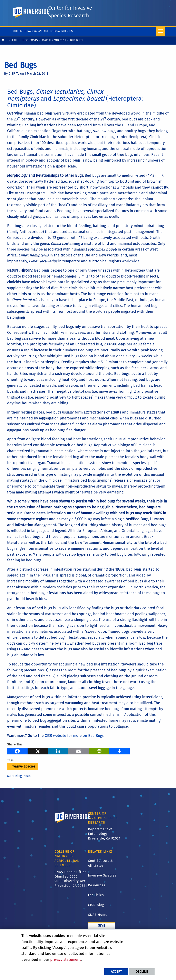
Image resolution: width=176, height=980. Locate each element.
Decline (142, 972)
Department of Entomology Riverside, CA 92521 (104, 844)
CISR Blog (96, 915)
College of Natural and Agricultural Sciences (43, 41)
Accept (116, 972)
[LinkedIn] (58, 761)
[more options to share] (119, 761)
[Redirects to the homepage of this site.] (3, 51)
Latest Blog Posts (25, 51)
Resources (97, 896)
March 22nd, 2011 (54, 51)
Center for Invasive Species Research (71, 18)
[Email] (79, 761)
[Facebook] (17, 761)
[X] (38, 761)
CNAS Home (98, 925)
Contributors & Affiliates (100, 874)
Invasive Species (23, 777)
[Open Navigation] (161, 42)
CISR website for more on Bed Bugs (74, 746)
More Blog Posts (19, 786)
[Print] (99, 761)
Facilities (96, 906)
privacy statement (66, 960)
